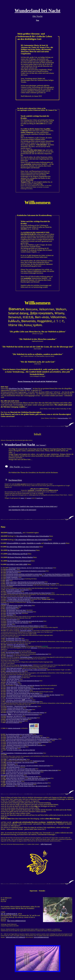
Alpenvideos (10, 615)
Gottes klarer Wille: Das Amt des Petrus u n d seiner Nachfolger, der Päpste (26, 737)
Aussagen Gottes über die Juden (15, 708)
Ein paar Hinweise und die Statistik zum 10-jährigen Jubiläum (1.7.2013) (25, 626)
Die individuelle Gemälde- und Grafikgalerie (17, 590)
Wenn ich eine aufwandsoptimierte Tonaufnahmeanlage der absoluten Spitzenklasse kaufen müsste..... (32, 739)
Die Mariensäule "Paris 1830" (14, 613)
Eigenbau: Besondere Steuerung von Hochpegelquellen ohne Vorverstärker (26, 780)
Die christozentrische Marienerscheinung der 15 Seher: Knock (22, 744)
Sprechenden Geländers (20, 646)
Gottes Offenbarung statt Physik (17, 554)
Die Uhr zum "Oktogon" (13, 679)
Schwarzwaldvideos (11, 609)
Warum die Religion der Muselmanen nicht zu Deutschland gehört (23, 702)
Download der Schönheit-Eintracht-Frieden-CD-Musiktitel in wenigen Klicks (26, 571)
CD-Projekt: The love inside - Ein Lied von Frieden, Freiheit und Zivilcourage (26, 670)
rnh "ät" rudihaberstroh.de (9, 914)
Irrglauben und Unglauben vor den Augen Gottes (20, 709)
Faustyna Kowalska (63, 418)
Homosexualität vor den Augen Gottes (16, 747)
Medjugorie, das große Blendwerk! (16, 645)
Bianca (8, 580)
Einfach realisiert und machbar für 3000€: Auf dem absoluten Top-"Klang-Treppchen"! (29, 593)
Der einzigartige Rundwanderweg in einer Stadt (18, 698)
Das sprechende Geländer (13, 736)
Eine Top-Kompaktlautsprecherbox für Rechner (19, 601)
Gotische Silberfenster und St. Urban (15, 671)
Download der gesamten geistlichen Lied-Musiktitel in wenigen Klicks (24, 574)
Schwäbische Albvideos (12, 607)
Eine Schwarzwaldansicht (12, 722)
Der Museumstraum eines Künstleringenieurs (22, 550)
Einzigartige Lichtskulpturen (14, 591)
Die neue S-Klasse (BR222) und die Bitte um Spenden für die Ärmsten (25, 621)
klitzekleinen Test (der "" (20, 389)
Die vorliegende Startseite (13, 767)
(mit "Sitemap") (25, 445)
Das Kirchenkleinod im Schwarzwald (19, 561)
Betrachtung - (22, 706)
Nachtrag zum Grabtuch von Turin (15, 579)
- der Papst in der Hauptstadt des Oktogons (23, 681)
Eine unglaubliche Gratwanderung (31, 736)
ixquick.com (40, 498)
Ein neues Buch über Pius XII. (14, 781)
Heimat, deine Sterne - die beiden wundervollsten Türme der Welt (23, 689)
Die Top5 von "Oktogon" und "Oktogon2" (18, 623)
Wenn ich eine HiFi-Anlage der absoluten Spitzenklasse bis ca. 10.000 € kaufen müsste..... (29, 740)
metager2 (29, 498)
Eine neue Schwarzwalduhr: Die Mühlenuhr (17, 719)
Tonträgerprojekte (10, 786)
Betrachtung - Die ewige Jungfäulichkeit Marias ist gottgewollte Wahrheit (25, 713)
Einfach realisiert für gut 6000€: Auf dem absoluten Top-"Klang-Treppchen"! (27, 598)
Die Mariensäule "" (16, 610)
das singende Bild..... (11, 569)
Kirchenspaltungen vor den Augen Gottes (17, 711)
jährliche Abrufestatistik (14, 728)
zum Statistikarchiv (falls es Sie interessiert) (22, 510)
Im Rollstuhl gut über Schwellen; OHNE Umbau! (19, 605)
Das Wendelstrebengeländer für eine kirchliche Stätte (19, 734)
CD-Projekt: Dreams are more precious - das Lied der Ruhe (22, 718)
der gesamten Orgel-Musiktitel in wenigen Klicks (57, 574)
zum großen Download (12, 572)
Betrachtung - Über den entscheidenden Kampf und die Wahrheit (23, 693)
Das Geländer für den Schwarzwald (16, 721)
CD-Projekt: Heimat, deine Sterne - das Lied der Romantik (32, 786)
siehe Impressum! (46, 844)
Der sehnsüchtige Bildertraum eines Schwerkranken (33, 536)
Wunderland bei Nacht (39, 761)
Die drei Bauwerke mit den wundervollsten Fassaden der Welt (22, 777)
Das (12, 682)
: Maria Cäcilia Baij (23, 772)
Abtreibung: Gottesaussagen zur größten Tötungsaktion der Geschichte (24, 745)
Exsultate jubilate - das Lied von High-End (19, 599)
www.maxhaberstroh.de (41, 937)
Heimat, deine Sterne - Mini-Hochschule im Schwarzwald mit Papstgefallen (25, 582)
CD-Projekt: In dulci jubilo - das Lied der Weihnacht (20, 784)
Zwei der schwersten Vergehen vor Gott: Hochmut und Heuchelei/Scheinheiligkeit (27, 742)
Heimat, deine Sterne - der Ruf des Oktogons (18, 692)
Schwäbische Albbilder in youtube (55, 543)
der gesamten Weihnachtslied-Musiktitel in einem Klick (56, 576)
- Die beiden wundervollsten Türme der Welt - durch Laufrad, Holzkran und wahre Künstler (21, 774)
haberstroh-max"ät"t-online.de (15, 937)
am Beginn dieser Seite (42, 654)
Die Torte (10, 624)
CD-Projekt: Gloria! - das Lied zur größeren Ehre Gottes (21, 769)
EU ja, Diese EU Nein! (12, 748)
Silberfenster (34, 648)
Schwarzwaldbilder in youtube (16, 543)
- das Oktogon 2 (15, 778)
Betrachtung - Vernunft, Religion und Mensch (18, 690)
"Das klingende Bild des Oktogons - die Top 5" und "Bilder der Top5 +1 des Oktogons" (31, 568)
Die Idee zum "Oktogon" (12, 684)
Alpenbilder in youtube (34, 543)
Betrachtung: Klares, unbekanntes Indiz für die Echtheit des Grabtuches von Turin (27, 783)
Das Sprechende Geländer (12, 652)
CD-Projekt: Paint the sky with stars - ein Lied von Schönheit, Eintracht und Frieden (29, 766)
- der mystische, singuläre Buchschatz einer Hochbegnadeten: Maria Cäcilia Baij (32, 770)
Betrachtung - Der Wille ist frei (14, 716)
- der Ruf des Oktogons (39, 778)
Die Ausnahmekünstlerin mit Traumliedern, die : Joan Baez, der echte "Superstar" (33, 695)
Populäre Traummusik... (15, 533)
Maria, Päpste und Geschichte (14, 668)
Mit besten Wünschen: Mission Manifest (20, 557)
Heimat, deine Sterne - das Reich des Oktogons (28, 685)
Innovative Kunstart (12, 620)
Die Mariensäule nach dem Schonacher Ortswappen (20, 585)
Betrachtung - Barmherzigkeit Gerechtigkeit (19, 700)
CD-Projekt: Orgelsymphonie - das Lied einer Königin (20, 762)
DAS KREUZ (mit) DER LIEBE (17, 564)
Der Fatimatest (11, 764)
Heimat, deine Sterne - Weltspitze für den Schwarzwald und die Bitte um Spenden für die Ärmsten (31, 583)
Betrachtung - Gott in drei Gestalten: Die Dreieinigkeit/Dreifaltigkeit (20, 715)
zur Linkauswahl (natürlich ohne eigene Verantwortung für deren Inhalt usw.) (33, 506)
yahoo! (22, 498)
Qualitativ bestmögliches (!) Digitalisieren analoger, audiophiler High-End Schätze (22, 753)
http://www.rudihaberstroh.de (16, 921)
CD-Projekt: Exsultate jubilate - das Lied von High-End (21, 750)
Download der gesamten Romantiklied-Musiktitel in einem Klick (23, 576)
